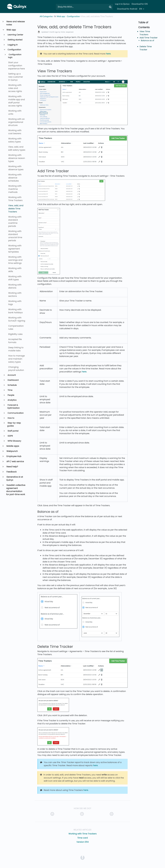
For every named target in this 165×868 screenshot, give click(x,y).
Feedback (11, 472)
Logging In (12, 45)
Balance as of (148, 41)
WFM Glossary (14, 441)
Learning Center (15, 35)
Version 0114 (82, 842)
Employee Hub (14, 456)
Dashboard (13, 380)
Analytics (12, 400)
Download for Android (127, 9)
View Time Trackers (145, 33)
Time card (83, 838)
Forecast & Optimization (13, 407)
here (108, 54)
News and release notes (15, 23)
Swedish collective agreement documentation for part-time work (16, 490)
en (141, 9)
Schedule (12, 385)
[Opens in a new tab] (82, 858)
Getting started (15, 40)
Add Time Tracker (149, 38)
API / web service (15, 461)
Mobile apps (13, 446)
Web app (11, 30)
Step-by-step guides (14, 424)
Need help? (12, 467)
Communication (15, 413)
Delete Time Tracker (146, 48)
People (11, 395)
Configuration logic (15, 56)
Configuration (14, 50)
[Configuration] (73, 16)
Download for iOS (140, 4)
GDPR (10, 436)
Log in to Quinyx (122, 4)
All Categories (46, 16)
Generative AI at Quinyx (15, 478)
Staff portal (13, 431)
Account (12, 375)
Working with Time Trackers (82, 834)
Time (10, 390)
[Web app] (59, 16)
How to (11, 418)
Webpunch (12, 451)
